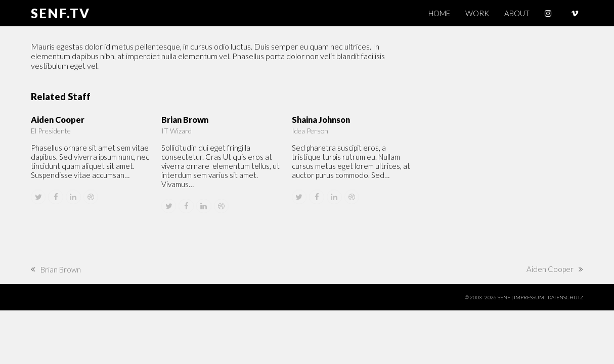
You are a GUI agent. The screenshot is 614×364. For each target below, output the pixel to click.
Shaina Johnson (321, 120)
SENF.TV (60, 13)
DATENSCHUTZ (565, 297)
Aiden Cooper (58, 120)
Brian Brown (185, 120)
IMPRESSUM (529, 297)
